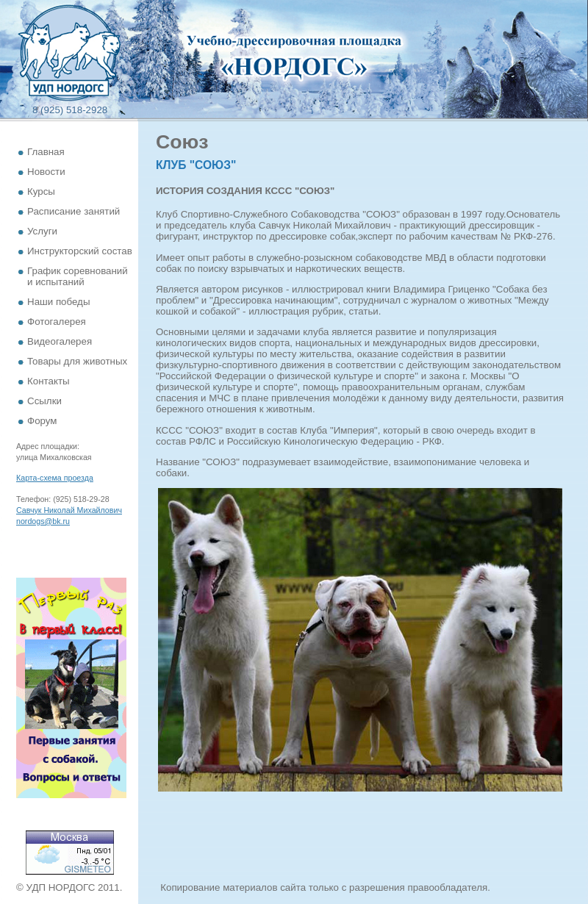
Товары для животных (77, 361)
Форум (42, 421)
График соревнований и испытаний (78, 276)
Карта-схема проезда (55, 478)
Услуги (42, 231)
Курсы (41, 191)
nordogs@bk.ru (43, 521)
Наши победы (58, 302)
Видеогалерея (60, 341)
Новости (46, 172)
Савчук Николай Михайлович (69, 510)
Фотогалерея (57, 322)
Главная (46, 152)
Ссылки (44, 401)
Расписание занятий (73, 211)
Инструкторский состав (80, 251)
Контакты (49, 381)
